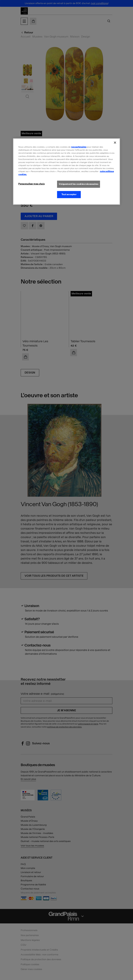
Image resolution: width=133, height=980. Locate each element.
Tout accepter (69, 194)
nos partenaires (79, 147)
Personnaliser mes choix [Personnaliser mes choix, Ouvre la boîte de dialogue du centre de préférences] (31, 184)
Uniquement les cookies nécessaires (79, 184)
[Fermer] (115, 143)
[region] (66, 171)
